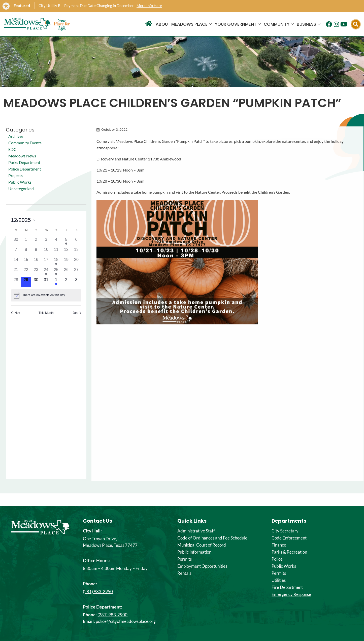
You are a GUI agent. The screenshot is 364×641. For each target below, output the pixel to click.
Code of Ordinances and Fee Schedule (212, 538)
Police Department (25, 169)
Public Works (20, 182)
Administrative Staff (196, 531)
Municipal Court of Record (202, 545)
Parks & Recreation (289, 552)
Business (309, 24)
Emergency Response (291, 594)
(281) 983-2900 (112, 615)
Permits (185, 559)
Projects (15, 175)
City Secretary (285, 531)
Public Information (194, 552)
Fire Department (287, 587)
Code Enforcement (289, 538)
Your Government (238, 24)
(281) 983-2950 (98, 592)
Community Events (25, 143)
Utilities (279, 580)
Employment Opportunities (202, 566)
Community (279, 24)
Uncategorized (21, 189)
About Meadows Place (184, 24)
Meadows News (22, 156)
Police (277, 559)
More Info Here (149, 6)
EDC (12, 149)
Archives (16, 136)
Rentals (184, 573)
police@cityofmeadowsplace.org (126, 621)
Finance (279, 545)
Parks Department (24, 162)
